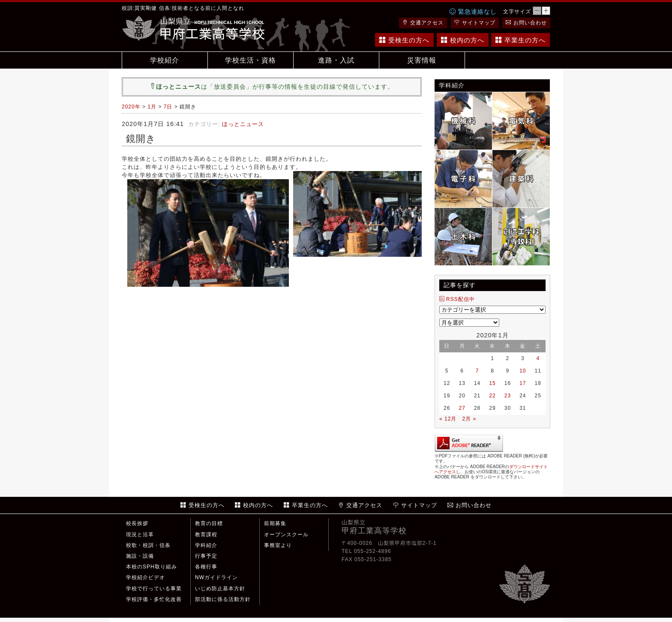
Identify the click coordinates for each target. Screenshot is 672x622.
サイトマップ (475, 23)
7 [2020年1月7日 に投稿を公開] (477, 371)
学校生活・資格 (250, 60)
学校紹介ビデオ (145, 577)
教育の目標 (209, 523)
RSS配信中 (457, 299)
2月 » (469, 419)
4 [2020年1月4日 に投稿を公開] (538, 358)
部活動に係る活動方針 (223, 599)
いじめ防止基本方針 (220, 589)
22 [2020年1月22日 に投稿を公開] (492, 396)
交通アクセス (423, 23)
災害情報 (422, 60)
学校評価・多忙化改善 (154, 599)
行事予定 (206, 556)
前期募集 (275, 523)
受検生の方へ (404, 40)
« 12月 (448, 419)
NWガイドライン (216, 577)
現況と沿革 (140, 535)
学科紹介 (206, 545)
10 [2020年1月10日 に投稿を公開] (523, 371)
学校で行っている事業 (154, 589)
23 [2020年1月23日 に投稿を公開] (508, 396)
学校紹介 (165, 60)
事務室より (278, 545)
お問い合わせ (526, 23)
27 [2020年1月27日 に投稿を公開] (462, 408)
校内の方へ (463, 40)
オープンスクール (286, 535)
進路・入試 (336, 60)
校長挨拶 (137, 523)
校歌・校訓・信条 (148, 545)
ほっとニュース (243, 124)
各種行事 (206, 567)
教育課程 (206, 535)
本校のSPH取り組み (151, 567)
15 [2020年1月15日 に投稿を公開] (492, 383)
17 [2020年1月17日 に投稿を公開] (523, 383)
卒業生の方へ (520, 40)
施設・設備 (140, 556)
